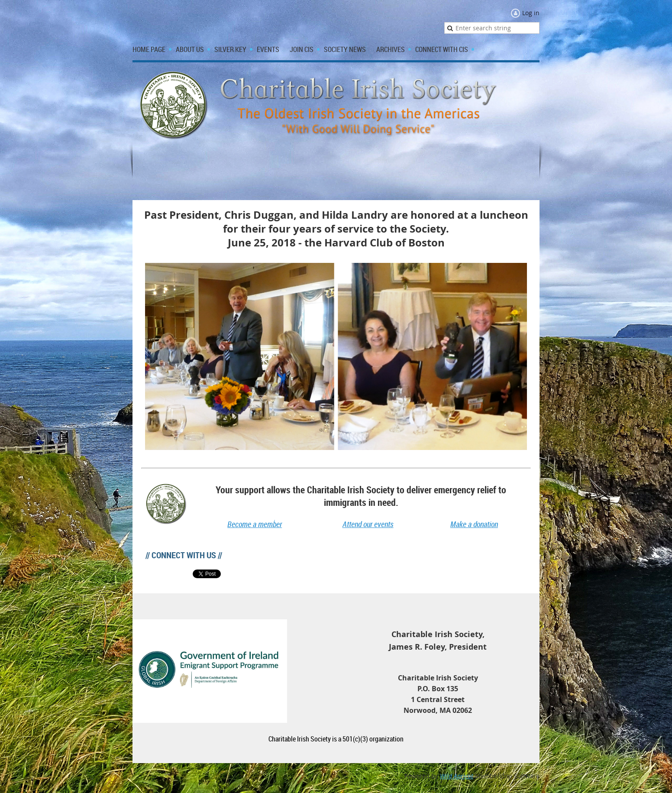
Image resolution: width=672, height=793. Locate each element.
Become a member (255, 524)
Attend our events (368, 524)
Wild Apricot (457, 776)
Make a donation (474, 524)
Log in (531, 13)
